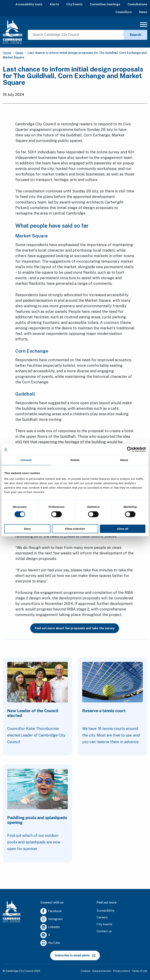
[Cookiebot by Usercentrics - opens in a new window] (130, 449)
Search (136, 35)
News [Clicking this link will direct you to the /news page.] (19, 53)
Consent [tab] (26, 460)
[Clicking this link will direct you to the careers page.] (102, 918)
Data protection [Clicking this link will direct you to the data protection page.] (102, 971)
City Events (74, 4)
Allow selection (75, 529)
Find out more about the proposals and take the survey (75, 628)
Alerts (54, 4)
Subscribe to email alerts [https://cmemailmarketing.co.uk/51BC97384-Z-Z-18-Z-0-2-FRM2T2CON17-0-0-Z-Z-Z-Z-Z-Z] (75, 955)
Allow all (123, 529)
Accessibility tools (29, 4)
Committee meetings (105, 4)
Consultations (137, 4)
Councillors (124, 12)
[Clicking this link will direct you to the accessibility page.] (105, 911)
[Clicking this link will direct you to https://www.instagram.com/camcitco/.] (51, 919)
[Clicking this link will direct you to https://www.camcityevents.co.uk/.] (104, 924)
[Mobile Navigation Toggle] (144, 26)
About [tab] (124, 460)
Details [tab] (75, 460)
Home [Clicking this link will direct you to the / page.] (7, 53)
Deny (27, 529)
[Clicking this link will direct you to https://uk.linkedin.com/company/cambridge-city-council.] (50, 927)
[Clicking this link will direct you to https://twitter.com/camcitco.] (45, 935)
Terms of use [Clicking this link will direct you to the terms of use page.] (139, 971)
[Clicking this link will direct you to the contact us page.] (104, 931)
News (143, 12)
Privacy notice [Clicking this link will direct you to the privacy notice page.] (121, 971)
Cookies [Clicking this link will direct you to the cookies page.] (86, 971)
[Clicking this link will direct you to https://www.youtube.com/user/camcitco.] (50, 943)
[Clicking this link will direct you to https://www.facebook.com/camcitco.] (51, 911)
